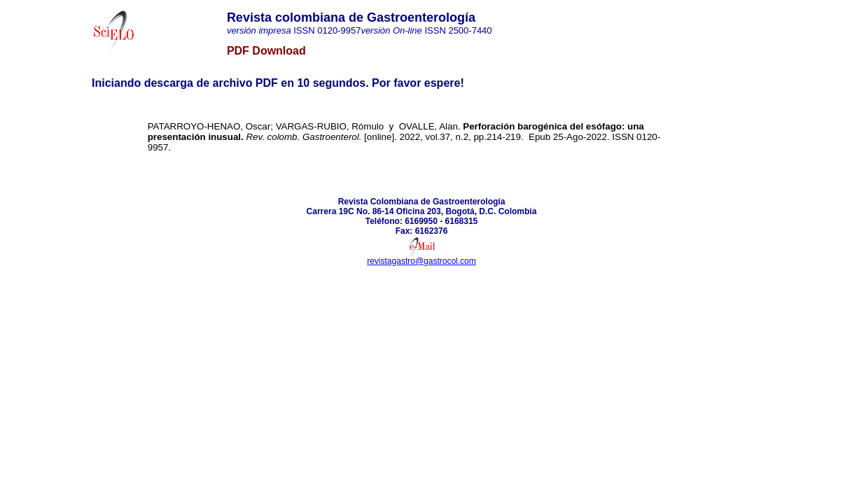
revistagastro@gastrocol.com (421, 261)
